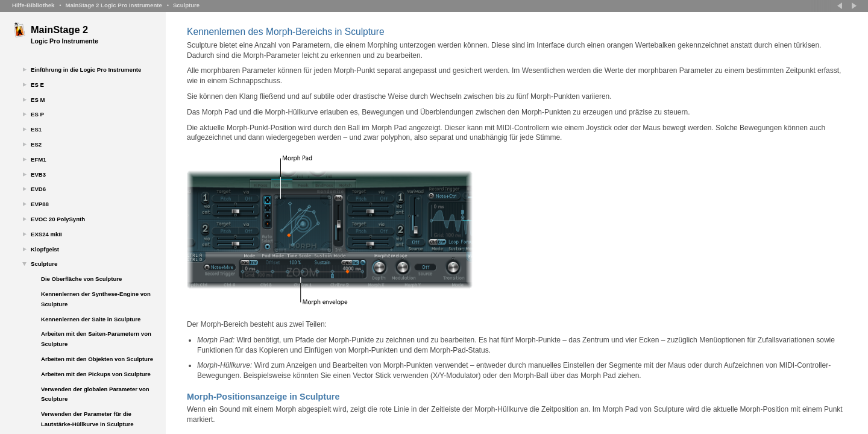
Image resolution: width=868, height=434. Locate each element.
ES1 (36, 129)
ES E (37, 85)
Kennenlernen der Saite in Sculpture (91, 319)
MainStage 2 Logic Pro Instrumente (113, 5)
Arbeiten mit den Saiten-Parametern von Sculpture (96, 339)
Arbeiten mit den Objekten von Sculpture (97, 359)
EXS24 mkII (46, 234)
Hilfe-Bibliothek (33, 5)
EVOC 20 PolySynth (58, 219)
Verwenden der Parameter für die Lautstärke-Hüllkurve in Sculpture (87, 419)
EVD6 (38, 189)
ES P (37, 114)
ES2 (36, 144)
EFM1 (39, 159)
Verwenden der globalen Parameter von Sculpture (95, 394)
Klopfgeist (45, 249)
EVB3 (38, 175)
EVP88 (40, 204)
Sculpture (186, 5)
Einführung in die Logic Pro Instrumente (86, 70)
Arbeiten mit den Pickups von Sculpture (96, 374)
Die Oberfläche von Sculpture (81, 279)
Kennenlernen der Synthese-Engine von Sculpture (96, 299)
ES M (38, 100)
